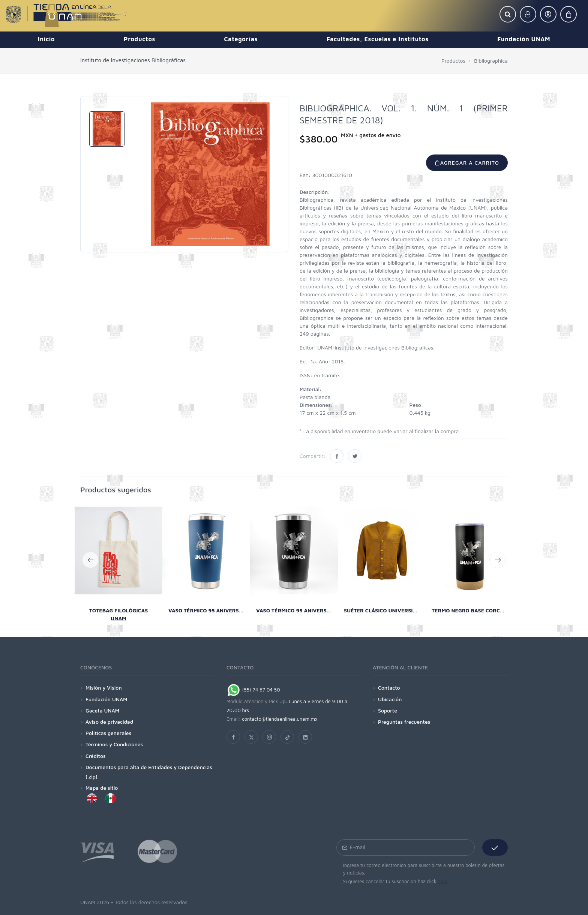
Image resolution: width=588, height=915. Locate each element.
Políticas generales (108, 733)
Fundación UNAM (106, 699)
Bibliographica (491, 61)
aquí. (443, 881)
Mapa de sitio (102, 788)
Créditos (96, 756)
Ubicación (390, 699)
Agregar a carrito (467, 163)
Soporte (388, 710)
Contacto (389, 688)
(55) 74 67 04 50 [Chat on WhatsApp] (253, 690)
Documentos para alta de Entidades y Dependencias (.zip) (149, 772)
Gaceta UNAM (102, 710)
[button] (508, 14)
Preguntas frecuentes (404, 722)
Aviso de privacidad (109, 722)
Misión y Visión (104, 688)
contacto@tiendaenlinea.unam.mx (280, 719)
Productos (453, 61)
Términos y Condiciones (114, 744)
